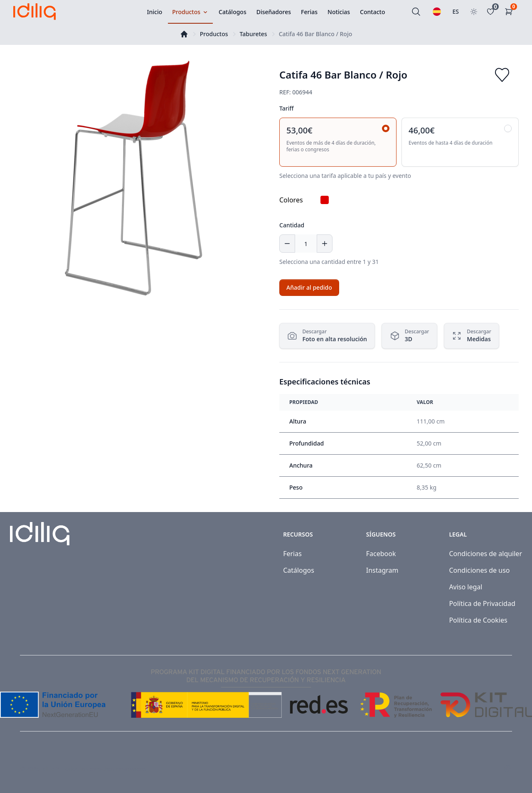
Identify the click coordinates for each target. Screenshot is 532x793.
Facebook (381, 554)
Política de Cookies (478, 620)
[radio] (338, 142)
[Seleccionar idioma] (437, 12)
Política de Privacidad (482, 603)
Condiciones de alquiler (485, 554)
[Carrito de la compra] (510, 12)
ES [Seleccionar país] (456, 11)
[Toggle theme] (474, 12)
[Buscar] (416, 12)
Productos (214, 34)
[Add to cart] (309, 288)
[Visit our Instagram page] (508, 769)
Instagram (382, 570)
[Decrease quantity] (287, 244)
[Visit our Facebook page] (490, 769)
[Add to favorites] (502, 75)
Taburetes (254, 34)
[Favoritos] (492, 12)
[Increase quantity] (325, 244)
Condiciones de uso (479, 570)
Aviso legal (465, 587)
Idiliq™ (50, 769)
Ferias (292, 554)
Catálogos (299, 570)
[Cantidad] (306, 244)
